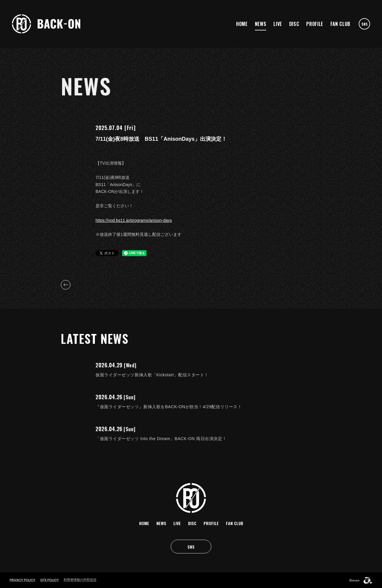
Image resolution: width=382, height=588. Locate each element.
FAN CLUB (340, 24)
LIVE (278, 24)
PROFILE (315, 24)
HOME (242, 24)
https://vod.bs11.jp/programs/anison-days (134, 220)
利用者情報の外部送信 (80, 580)
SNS (365, 24)
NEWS (261, 24)
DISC (294, 24)
